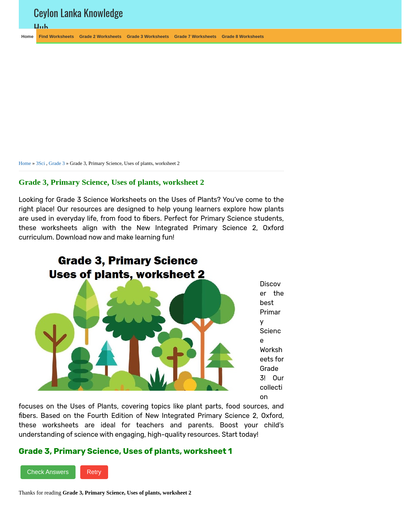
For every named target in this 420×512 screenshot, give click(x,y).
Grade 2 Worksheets (100, 36)
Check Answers (48, 472)
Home (28, 36)
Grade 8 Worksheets (243, 36)
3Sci (40, 163)
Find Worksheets (57, 36)
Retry (94, 472)
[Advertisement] (151, 101)
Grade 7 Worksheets (195, 36)
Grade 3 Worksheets (148, 36)
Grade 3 (57, 163)
